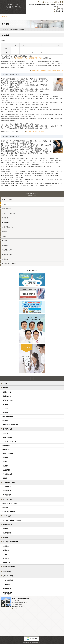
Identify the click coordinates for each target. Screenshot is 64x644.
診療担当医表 (19, 58)
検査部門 (5, 241)
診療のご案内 (14, 30)
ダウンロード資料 (8, 576)
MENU (4, 17)
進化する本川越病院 (9, 567)
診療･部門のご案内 (32, 194)
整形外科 (5, 204)
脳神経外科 (5, 218)
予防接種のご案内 (7, 250)
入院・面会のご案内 (9, 482)
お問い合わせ (59, 10)
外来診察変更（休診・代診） (34, 58)
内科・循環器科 (7, 209)
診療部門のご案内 (8, 429)
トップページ (5, 30)
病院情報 (6, 388)
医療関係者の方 (8, 525)
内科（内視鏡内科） (8, 227)
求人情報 (6, 537)
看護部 (4, 236)
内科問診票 (5, 259)
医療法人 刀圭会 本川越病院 (34, 642)
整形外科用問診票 (7, 255)
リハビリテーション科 (8, 213)
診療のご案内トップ (8, 200)
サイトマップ (59, 12)
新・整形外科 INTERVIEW (11, 542)
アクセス (60, 8)
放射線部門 (5, 245)
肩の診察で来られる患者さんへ (35, 131)
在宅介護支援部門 (8, 499)
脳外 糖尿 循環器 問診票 (9, 264)
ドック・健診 (7, 516)
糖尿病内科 (5, 222)
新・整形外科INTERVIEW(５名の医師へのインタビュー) (47, 70)
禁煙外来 (5, 232)
